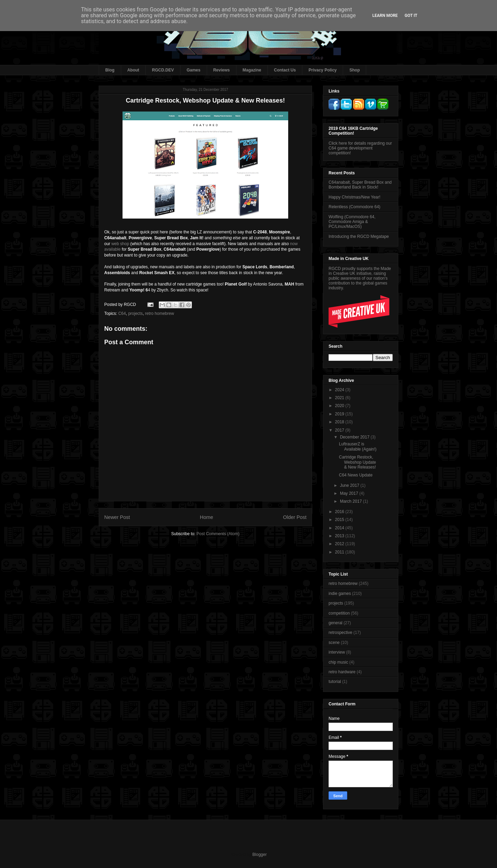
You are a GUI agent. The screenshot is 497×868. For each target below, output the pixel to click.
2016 (340, 512)
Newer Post (117, 517)
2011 (340, 552)
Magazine (252, 70)
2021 (340, 398)
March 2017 (352, 501)
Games (194, 70)
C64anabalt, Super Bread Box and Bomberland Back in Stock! (360, 185)
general (335, 623)
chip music (338, 662)
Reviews (222, 70)
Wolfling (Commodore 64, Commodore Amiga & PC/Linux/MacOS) (352, 222)
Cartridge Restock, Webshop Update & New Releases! (358, 462)
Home (206, 517)
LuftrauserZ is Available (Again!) (358, 446)
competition (339, 613)
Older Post (295, 517)
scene (334, 643)
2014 (340, 528)
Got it (411, 16)
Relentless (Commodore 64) (354, 207)
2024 (340, 390)
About (133, 70)
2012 (340, 544)
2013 (340, 536)
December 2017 (355, 437)
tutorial (335, 682)
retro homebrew (159, 314)
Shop (354, 70)
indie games (340, 594)
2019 (340, 414)
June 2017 (350, 485)
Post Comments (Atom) (218, 534)
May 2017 (350, 493)
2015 (340, 520)
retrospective (340, 633)
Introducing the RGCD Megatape (359, 237)
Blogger (259, 855)
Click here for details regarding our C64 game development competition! (360, 148)
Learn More (385, 16)
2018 (340, 422)
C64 (122, 314)
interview (337, 652)
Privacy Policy (323, 70)
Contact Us (285, 70)
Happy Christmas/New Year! (354, 197)
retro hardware (342, 672)
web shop (120, 244)
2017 (340, 430)
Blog (110, 70)
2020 (340, 406)
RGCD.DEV (163, 70)
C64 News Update (356, 475)
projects (135, 314)
